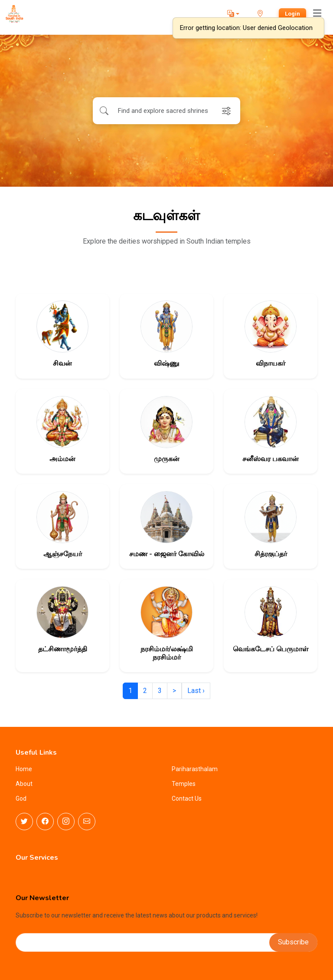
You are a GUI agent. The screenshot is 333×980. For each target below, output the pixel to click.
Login (292, 14)
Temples (184, 784)
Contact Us (187, 799)
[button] (233, 14)
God (21, 799)
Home (24, 769)
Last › (196, 691)
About (24, 784)
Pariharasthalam (195, 769)
